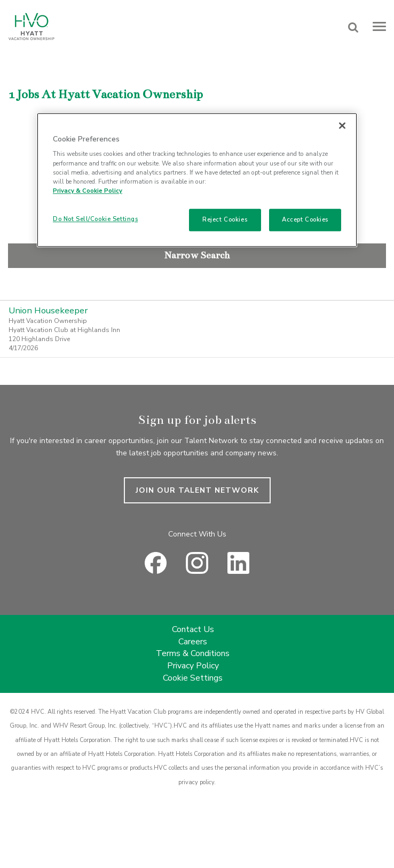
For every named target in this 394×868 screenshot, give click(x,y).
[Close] (342, 125)
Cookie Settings (193, 678)
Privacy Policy (193, 666)
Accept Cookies (305, 219)
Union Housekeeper (48, 310)
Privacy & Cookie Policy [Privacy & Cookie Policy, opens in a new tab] (88, 191)
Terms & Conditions (193, 653)
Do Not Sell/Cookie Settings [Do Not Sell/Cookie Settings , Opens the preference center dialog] (95, 219)
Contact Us (193, 629)
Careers (193, 642)
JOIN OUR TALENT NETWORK (197, 490)
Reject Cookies (225, 219)
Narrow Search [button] (197, 255)
